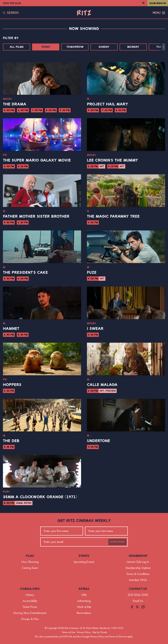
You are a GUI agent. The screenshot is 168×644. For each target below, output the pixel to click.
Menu (159, 13)
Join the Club (12, 3)
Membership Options (138, 568)
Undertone (98, 441)
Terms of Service (118, 636)
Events (84, 556)
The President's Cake (25, 273)
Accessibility (30, 601)
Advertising (84, 601)
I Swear (95, 329)
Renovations (84, 613)
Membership (138, 556)
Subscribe (117, 542)
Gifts (84, 595)
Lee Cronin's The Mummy (112, 160)
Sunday (104, 47)
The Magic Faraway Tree (113, 216)
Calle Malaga (102, 385)
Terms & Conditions (138, 574)
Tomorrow (75, 47)
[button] (164, 47)
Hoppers (12, 385)
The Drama (15, 104)
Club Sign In (158, 3)
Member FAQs (138, 580)
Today (46, 47)
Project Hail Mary (108, 104)
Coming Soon (30, 568)
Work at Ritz (84, 607)
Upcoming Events (84, 562)
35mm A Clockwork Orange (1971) (40, 497)
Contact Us (138, 589)
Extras (84, 589)
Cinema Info (30, 589)
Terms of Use (69, 632)
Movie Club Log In (138, 562)
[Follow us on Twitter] (137, 607)
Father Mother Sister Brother (36, 216)
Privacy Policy (84, 632)
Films (30, 556)
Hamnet (11, 329)
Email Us (138, 601)
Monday (133, 47)
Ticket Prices (30, 607)
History (30, 595)
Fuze (92, 273)
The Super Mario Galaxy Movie (37, 160)
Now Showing (30, 562)
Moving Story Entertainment (30, 613)
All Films (17, 47)
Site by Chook (100, 632)
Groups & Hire (30, 619)
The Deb (11, 441)
